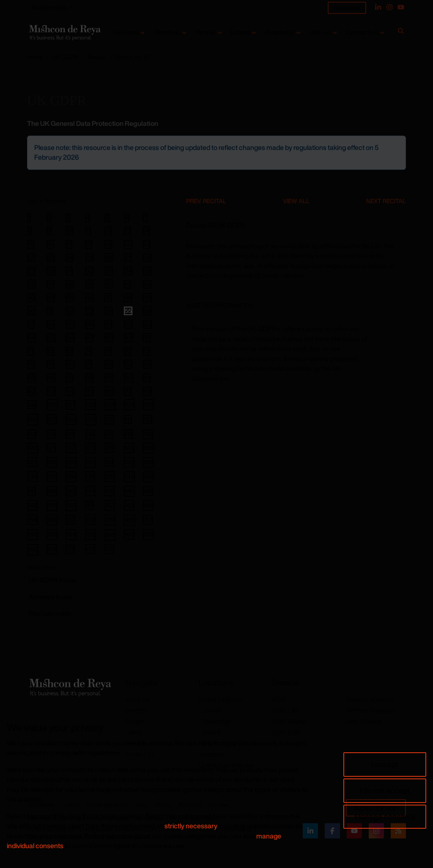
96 (109, 391)
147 (148, 491)
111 (128, 419)
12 (108, 231)
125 (129, 448)
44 (51, 297)
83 (128, 364)
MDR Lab (285, 710)
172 (90, 549)
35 (147, 271)
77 (147, 351)
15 (31, 244)
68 (109, 337)
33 (109, 271)
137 (90, 476)
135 (52, 476)
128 (52, 462)
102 (90, 404)
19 (108, 244)
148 (32, 505)
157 (70, 519)
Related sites (49, 7)
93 (51, 391)
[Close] (399, 143)
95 (89, 391)
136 (71, 476)
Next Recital (386, 201)
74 (89, 351)
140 (148, 476)
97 (128, 391)
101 (70, 404)
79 (51, 364)
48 (128, 297)
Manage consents (385, 816)
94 (70, 391)
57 (31, 324)
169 (33, 549)
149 (52, 505)
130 (90, 462)
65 (51, 337)
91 (147, 378)
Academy (280, 32)
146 (129, 491)
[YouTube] (401, 7)
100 (52, 404)
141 (32, 491)
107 (52, 419)
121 (51, 448)
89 (109, 378)
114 (51, 434)
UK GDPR (65, 57)
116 (90, 434)
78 (31, 364)
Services (126, 32)
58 (51, 324)
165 (90, 534)
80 (70, 364)
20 (128, 244)
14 (147, 231)
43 (31, 297)
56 (147, 310)
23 (51, 258)
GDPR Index (52, 580)
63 (147, 324)
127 (32, 462)
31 (69, 271)
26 (109, 257)
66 (70, 337)
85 (31, 378)
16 (50, 244)
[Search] (401, 33)
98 (147, 391)
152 (110, 505)
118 (129, 434)
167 (129, 534)
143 (71, 491)
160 (130, 520)
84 (147, 364)
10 (69, 231)
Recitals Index (50, 613)
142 (52, 491)
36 (32, 284)
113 (32, 434)
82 (109, 364)
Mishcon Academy (370, 699)
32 (89, 271)
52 (70, 311)
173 (109, 549)
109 (91, 419)
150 (71, 505)
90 (129, 377)
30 (51, 271)
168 (148, 534)
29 (32, 271)
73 (69, 351)
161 (148, 519)
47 (108, 297)
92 (32, 391)
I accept (385, 764)
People (206, 32)
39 (89, 284)
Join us (320, 32)
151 (89, 505)
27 (128, 258)
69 (129, 337)
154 (148, 505)
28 (147, 258)
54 (109, 311)
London (212, 710)
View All (296, 201)
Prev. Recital (206, 201)
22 (31, 258)
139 (129, 476)
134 (32, 476)
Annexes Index (51, 597)
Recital (97, 57)
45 (70, 297)
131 (109, 462)
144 (90, 491)
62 (128, 324)
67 (89, 337)
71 (30, 351)
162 (33, 534)
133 (148, 462)
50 (32, 310)
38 (70, 284)
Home (35, 57)
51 (50, 311)
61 (108, 324)
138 (110, 476)
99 (32, 404)
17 (69, 244)
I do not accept (385, 790)
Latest (240, 32)
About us (167, 32)
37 (51, 284)
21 (147, 244)
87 (69, 378)
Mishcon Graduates (371, 710)
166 (110, 535)
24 (70, 258)
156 (52, 519)
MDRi (280, 699)
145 (110, 491)
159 (110, 519)
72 (51, 351)
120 (33, 448)
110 (109, 419)
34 (128, 271)
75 (108, 351)
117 (109, 434)
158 (90, 519)
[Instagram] (389, 7)
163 (52, 534)
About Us (137, 699)
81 (89, 364)
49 (147, 297)
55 (128, 311)
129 (71, 462)
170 (52, 549)
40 (109, 284)
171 (70, 549)
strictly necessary (191, 826)
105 (148, 404)
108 (71, 419)
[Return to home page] (64, 33)
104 (129, 404)
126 (148, 448)
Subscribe (347, 7)
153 (129, 505)
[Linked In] (378, 7)
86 (51, 378)
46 (89, 297)
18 (89, 244)
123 (90, 448)
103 (110, 404)
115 (70, 434)
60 (90, 324)
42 (147, 284)
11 (88, 231)
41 (127, 284)
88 (89, 378)
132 (129, 462)
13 (127, 231)
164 (71, 534)
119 (148, 434)
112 (148, 419)
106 (33, 419)
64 (32, 337)
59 (70, 324)
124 (110, 448)
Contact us (362, 32)
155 (32, 519)
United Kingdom (220, 699)
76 (128, 351)
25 (89, 258)
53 (89, 311)
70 (147, 337)
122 (71, 448)
